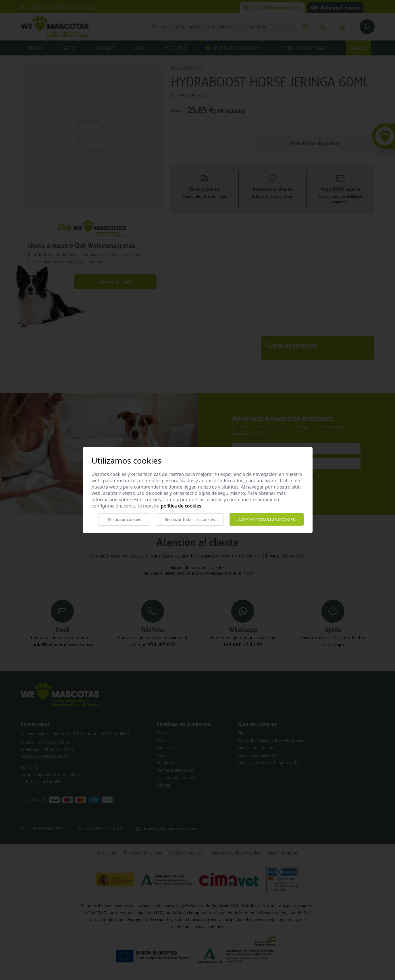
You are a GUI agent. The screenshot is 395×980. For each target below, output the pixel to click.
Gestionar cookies (124, 519)
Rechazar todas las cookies (190, 519)
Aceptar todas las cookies (266, 519)
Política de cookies (181, 506)
